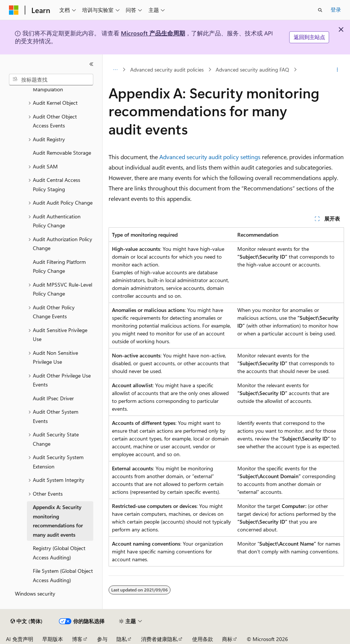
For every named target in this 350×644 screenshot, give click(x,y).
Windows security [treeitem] (35, 594)
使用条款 (203, 639)
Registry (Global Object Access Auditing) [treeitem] (59, 553)
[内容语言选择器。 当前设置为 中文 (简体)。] (26, 621)
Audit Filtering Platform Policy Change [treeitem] (59, 266)
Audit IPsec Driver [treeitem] (53, 398)
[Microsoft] (14, 10)
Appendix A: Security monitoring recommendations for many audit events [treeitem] (58, 521)
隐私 (122, 639)
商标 (227, 639)
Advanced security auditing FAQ (252, 70)
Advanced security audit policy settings (210, 157)
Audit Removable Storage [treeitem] (62, 153)
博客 (77, 639)
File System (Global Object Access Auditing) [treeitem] (63, 575)
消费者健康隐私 (159, 639)
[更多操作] (337, 70)
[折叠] (91, 64)
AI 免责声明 (20, 639)
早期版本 (53, 639)
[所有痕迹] (115, 70)
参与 (102, 639)
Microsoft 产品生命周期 (153, 33)
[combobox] (51, 80)
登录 (336, 10)
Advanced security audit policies (167, 70)
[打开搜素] (320, 10)
